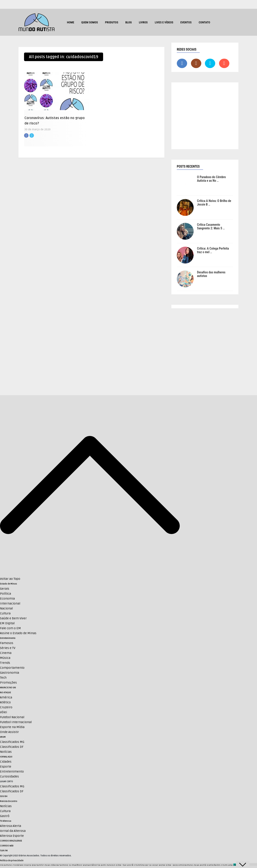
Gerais (5, 589)
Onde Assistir (9, 732)
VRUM (3, 737)
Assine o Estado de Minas (18, 633)
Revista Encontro (9, 801)
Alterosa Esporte (12, 836)
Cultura (5, 613)
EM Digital (7, 623)
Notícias (6, 752)
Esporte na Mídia (12, 727)
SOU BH (4, 796)
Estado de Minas (9, 584)
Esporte (6, 767)
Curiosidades (9, 776)
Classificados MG (12, 742)
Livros (143, 22)
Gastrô (5, 816)
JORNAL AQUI (6, 757)
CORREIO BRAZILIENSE (11, 841)
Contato (204, 22)
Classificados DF (12, 747)
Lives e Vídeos (164, 22)
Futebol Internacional (16, 722)
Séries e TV (8, 648)
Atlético (5, 702)
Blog (129, 22)
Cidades (6, 762)
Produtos (112, 22)
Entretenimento (8, 638)
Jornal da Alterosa (13, 831)
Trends (5, 663)
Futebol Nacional (12, 717)
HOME (71, 22)
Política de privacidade (12, 861)
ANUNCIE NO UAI (8, 688)
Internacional (10, 603)
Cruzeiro (6, 707)
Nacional (6, 608)
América (6, 697)
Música (5, 658)
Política (6, 594)
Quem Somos (90, 22)
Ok (235, 865)
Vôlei (3, 712)
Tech (3, 678)
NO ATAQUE (6, 693)
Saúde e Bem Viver (13, 618)
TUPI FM (4, 851)
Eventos (186, 22)
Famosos (7, 643)
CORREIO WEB (7, 846)
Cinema (6, 653)
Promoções (8, 683)
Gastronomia (10, 673)
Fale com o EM (10, 628)
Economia (7, 599)
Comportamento (12, 668)
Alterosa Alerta (11, 826)
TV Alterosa (6, 821)
